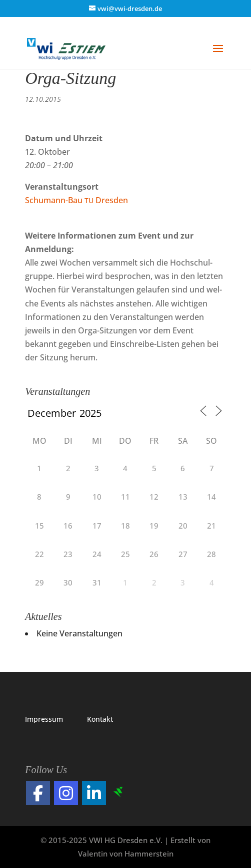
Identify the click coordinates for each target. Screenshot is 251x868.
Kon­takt (100, 719)
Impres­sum (44, 719)
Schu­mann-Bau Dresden (76, 200)
